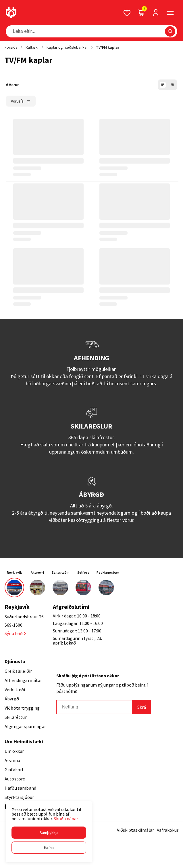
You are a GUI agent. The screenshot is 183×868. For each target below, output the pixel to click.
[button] (49, 833)
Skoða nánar (66, 818)
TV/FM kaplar (108, 47)
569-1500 (14, 625)
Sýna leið (15, 633)
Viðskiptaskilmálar (135, 830)
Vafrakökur (168, 830)
